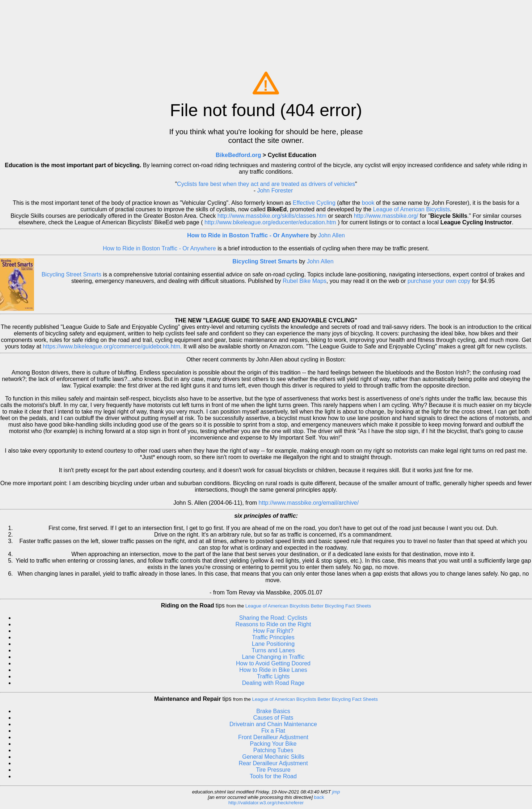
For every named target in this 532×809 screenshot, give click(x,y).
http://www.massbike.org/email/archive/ (309, 503)
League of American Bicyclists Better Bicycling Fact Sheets (308, 606)
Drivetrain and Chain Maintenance (273, 724)
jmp (336, 792)
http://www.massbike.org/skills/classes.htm (272, 216)
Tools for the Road (273, 776)
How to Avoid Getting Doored (273, 663)
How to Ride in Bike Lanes (273, 670)
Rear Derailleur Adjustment (273, 763)
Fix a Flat (273, 731)
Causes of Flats (273, 718)
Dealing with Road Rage (273, 683)
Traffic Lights (273, 676)
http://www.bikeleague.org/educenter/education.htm (270, 222)
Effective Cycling (314, 203)
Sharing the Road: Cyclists (273, 618)
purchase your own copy (439, 281)
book (368, 203)
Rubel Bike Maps (305, 281)
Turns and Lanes (273, 650)
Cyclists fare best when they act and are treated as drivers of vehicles (266, 184)
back (319, 797)
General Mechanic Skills (273, 757)
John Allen (332, 235)
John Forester (275, 190)
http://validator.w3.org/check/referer (266, 803)
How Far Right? (273, 631)
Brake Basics (273, 711)
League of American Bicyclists (412, 209)
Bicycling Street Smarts (265, 261)
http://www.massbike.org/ (386, 216)
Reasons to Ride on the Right (273, 624)
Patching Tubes (273, 750)
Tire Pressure (273, 770)
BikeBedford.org (238, 155)
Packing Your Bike (273, 744)
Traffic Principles (273, 637)
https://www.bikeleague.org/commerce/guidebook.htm (111, 346)
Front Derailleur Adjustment (273, 737)
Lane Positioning (273, 644)
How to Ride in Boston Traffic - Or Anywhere (249, 235)
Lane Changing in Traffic (273, 657)
